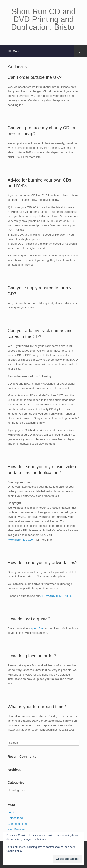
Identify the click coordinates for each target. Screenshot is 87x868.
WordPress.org (17, 829)
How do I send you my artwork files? (43, 563)
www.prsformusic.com (21, 540)
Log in (11, 812)
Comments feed (18, 824)
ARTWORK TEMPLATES (56, 596)
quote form (38, 628)
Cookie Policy (14, 851)
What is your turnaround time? (37, 707)
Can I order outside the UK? (35, 77)
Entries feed (15, 818)
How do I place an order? (32, 656)
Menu (14, 51)
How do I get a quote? (29, 619)
